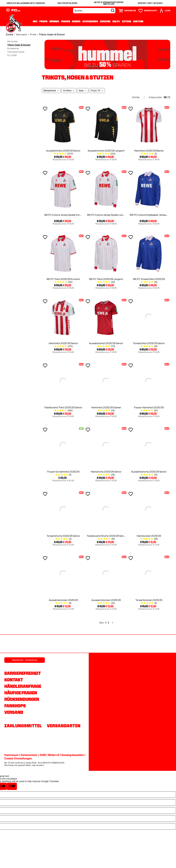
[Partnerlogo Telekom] (113, 644)
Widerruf (54, 755)
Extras (127, 21)
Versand (14, 712)
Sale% (116, 21)
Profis (43, 21)
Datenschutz (29, 755)
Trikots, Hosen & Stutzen (19, 45)
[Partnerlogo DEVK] (88, 644)
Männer (54, 21)
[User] (165, 11)
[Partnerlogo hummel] (63, 644)
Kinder (76, 21)
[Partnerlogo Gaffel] (163, 644)
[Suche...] (94, 11)
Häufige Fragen (21, 693)
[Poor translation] (12, 786)
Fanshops (15, 706)
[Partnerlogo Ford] (138, 644)
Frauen (66, 21)
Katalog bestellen (73, 755)
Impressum (11, 755)
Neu (35, 21)
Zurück (9, 35)
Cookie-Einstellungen (18, 758)
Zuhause (105, 21)
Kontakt (14, 680)
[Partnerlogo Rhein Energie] (38, 644)
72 (169, 97)
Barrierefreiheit (23, 673)
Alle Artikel (12, 41)
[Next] (112, 623)
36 (165, 97)
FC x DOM (12, 55)
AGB (43, 755)
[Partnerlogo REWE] (13, 644)
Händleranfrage (23, 686)
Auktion (138, 21)
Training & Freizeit (16, 52)
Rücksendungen (22, 699)
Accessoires (90, 21)
